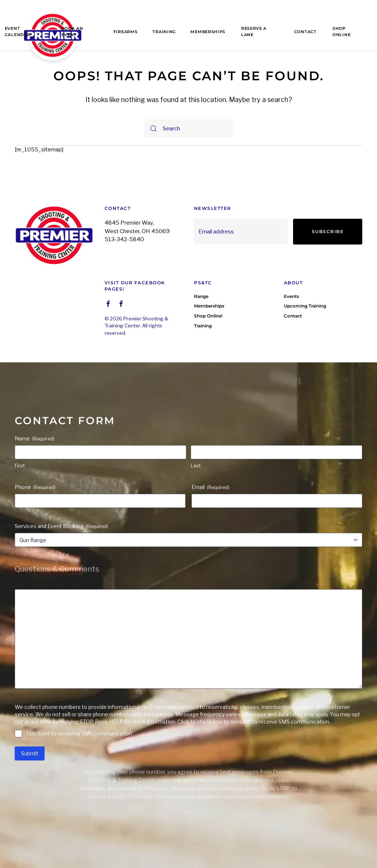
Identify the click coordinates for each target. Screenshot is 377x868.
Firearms (126, 32)
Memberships (208, 32)
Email (210, 487)
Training (164, 32)
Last (196, 465)
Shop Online (341, 31)
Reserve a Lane (254, 31)
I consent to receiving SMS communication (79, 733)
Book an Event (72, 31)
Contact (305, 32)
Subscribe (328, 231)
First (20, 465)
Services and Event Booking (61, 526)
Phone (35, 487)
